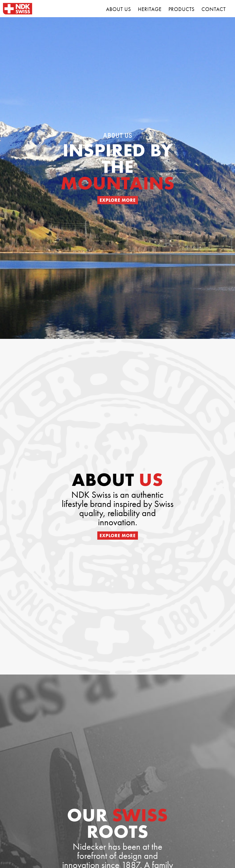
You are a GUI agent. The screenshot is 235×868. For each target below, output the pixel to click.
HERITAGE (150, 9)
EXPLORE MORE (118, 200)
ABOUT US (119, 9)
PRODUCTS (182, 9)
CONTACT (214, 9)
